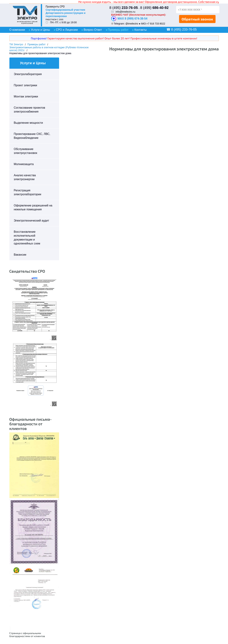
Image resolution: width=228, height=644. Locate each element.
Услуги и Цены (40, 30)
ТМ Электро (16, 44)
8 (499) (154, 8)
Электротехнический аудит (31, 221)
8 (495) (124, 8)
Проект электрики (25, 85)
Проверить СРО (55, 6)
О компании (17, 30)
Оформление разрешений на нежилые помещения (33, 207)
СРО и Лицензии (67, 30)
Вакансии (20, 255)
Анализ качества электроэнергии (25, 177)
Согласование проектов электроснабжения (30, 110)
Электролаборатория (28, 74)
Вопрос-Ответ (93, 30)
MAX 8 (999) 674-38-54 (129, 19)
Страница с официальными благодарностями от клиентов (27, 635)
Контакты (140, 30)
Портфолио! (39, 38)
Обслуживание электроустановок (26, 151)
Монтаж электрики (26, 96)
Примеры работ (118, 30)
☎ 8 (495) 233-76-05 (182, 29)
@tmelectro (132, 24)
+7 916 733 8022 (156, 24)
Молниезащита (24, 164)
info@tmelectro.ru (126, 12)
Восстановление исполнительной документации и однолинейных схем (27, 238)
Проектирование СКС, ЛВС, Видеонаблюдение (32, 136)
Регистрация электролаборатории (28, 192)
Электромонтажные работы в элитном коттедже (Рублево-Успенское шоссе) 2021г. (49, 49)
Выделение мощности (28, 123)
